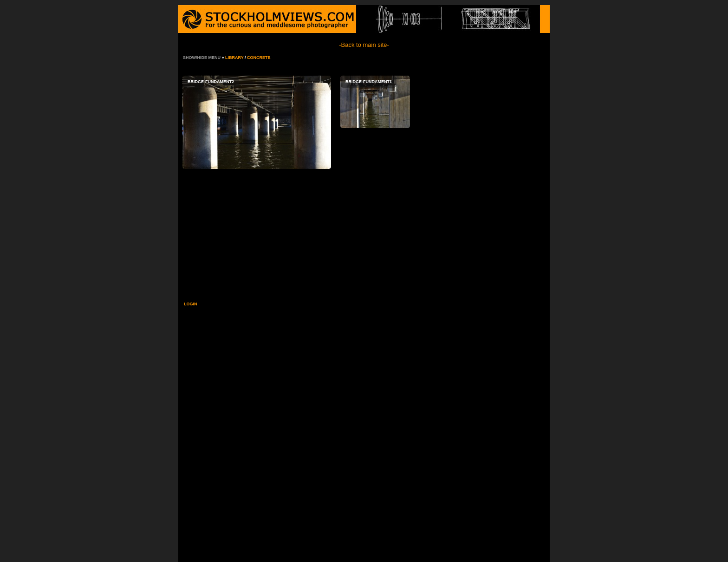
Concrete (259, 58)
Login (191, 304)
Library (234, 58)
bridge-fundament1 (375, 102)
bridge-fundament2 (257, 122)
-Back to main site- (364, 45)
